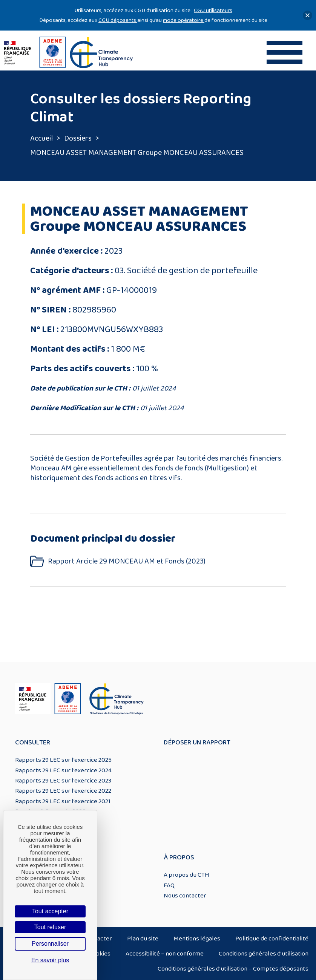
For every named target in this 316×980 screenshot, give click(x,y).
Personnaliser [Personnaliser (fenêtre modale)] (50, 944)
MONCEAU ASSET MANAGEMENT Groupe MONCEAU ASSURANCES (137, 153)
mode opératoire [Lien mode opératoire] (184, 20)
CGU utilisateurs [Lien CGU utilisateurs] (213, 10)
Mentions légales (197, 939)
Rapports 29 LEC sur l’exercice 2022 (63, 791)
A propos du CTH (186, 875)
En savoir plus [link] (50, 960)
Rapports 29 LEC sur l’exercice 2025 (63, 760)
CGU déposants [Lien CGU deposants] (118, 20)
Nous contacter (185, 896)
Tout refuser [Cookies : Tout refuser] (50, 927)
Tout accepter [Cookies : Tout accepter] (50, 911)
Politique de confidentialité (272, 939)
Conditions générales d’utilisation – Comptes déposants (233, 969)
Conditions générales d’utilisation (264, 954)
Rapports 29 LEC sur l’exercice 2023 (63, 781)
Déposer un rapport (197, 743)
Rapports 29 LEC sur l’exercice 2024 (63, 770)
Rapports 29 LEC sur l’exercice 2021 (63, 801)
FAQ (169, 885)
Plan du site (143, 939)
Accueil (41, 138)
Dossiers (78, 138)
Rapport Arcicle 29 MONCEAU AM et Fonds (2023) (127, 561)
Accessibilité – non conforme (165, 954)
